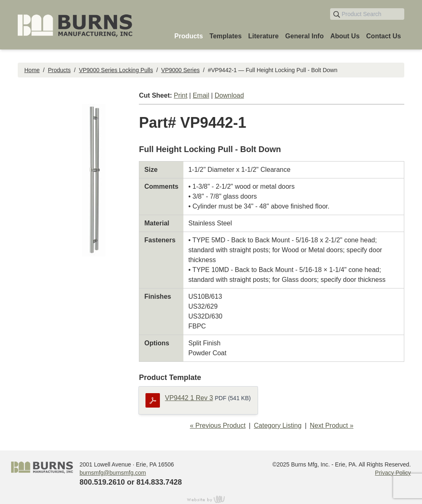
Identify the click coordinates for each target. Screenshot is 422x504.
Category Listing (278, 425)
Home (32, 70)
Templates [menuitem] (225, 36)
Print (181, 95)
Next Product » (332, 425)
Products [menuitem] (189, 36)
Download (229, 95)
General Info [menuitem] (304, 36)
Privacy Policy (393, 473)
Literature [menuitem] (263, 36)
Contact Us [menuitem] (384, 36)
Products (59, 70)
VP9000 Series (180, 70)
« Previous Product (218, 425)
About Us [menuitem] (345, 36)
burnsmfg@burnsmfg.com (113, 473)
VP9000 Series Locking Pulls (116, 70)
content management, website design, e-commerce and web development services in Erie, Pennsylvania (211, 499)
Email (201, 95)
